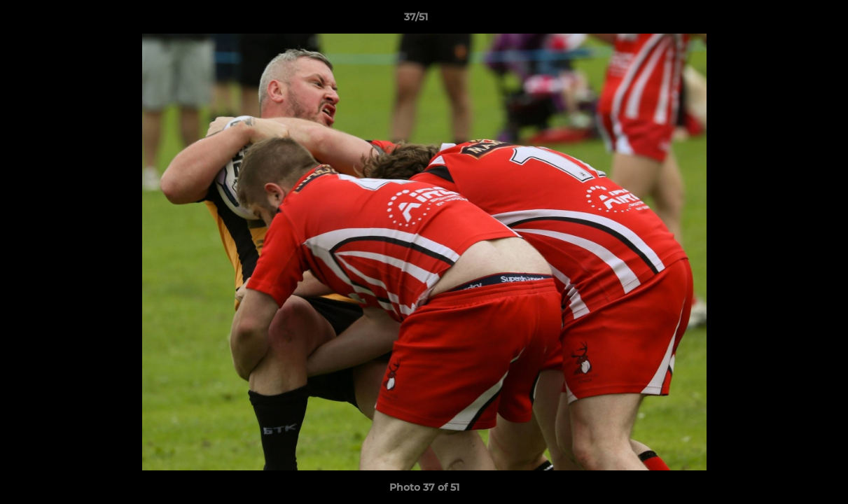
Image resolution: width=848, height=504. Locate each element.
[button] (789, 20)
